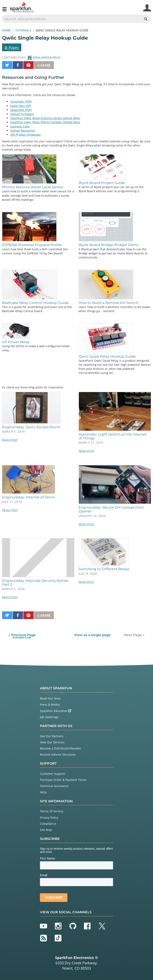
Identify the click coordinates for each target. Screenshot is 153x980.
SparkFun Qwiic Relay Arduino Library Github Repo (45, 118)
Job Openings (49, 717)
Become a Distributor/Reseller (61, 748)
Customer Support (53, 774)
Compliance (48, 824)
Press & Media (50, 705)
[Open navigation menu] (5, 11)
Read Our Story (50, 698)
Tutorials (23, 30)
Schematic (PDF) (21, 101)
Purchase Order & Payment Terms (63, 780)
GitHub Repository (23, 130)
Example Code (20, 126)
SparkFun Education (56, 711)
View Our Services (52, 742)
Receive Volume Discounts (58, 754)
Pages (12, 47)
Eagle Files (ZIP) (21, 106)
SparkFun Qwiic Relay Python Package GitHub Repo (45, 122)
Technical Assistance (54, 786)
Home (6, 30)
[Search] (146, 19)
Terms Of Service (52, 811)
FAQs (43, 792)
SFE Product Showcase (25, 135)
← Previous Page (22, 636)
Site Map (46, 830)
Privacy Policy (49, 818)
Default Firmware (22, 114)
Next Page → (134, 635)
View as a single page (92, 635)
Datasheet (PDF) (21, 110)
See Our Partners (52, 736)
